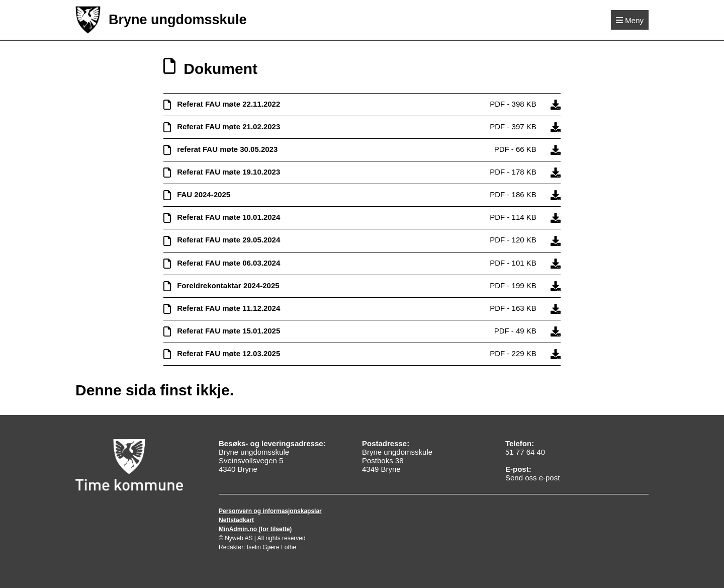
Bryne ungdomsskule (161, 20)
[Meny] (630, 20)
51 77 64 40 (525, 452)
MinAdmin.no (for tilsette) (255, 529)
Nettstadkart (236, 520)
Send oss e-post (532, 478)
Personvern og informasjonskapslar (270, 511)
